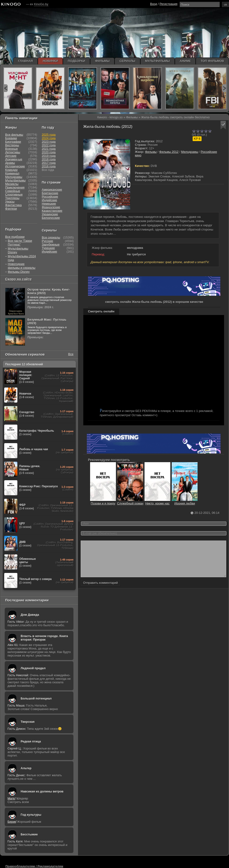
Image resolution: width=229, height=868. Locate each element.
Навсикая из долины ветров (42, 791)
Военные (11, 149)
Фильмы (151, 152)
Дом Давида (30, 615)
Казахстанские (52, 211)
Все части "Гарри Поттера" (20, 243)
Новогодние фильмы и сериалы (21, 266)
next (224, 88)
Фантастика (13, 205)
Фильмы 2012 (169, 152)
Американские (52, 190)
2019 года (49, 156)
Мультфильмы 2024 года (22, 258)
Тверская (28, 722)
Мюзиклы (12, 184)
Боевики (11, 138)
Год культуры (31, 815)
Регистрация (168, 4)
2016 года (49, 166)
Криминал (12, 173)
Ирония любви (185, 502)
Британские (50, 193)
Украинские (50, 214)
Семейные (13, 191)
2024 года (49, 138)
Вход (154, 4)
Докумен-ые (14, 159)
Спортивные (14, 194)
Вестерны (12, 145)
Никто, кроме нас (157, 502)
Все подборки (15, 237)
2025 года (49, 135)
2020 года (49, 152)
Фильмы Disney (19, 272)
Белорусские (51, 218)
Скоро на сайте (18, 279)
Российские (50, 197)
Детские (11, 156)
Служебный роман (130, 502)
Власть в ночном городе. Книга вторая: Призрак (44, 638)
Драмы (10, 163)
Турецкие (48, 248)
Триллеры (12, 198)
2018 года (49, 159)
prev (6, 88)
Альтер (26, 768)
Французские (51, 207)
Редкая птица (31, 741)
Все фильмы (14, 135)
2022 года (49, 145)
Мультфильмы (15, 180)
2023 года (49, 142)
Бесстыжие (29, 834)
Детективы (13, 152)
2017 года (49, 163)
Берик (12, 822)
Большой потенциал (36, 698)
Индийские (49, 200)
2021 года (49, 149)
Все (71, 354)
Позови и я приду (103, 502)
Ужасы (10, 202)
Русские (47, 241)
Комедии (11, 170)
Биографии (13, 142)
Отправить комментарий (100, 590)
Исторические (15, 166)
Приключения (15, 187)
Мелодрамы (190, 152)
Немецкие (49, 204)
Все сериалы (51, 237)
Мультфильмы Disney (18, 250)
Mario (11, 798)
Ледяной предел (33, 668)
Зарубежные (51, 244)
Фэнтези (11, 209)
